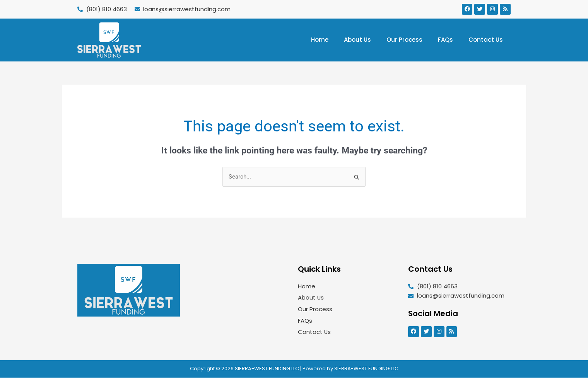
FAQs (445, 40)
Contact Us (486, 40)
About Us (357, 40)
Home (320, 40)
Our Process (404, 40)
